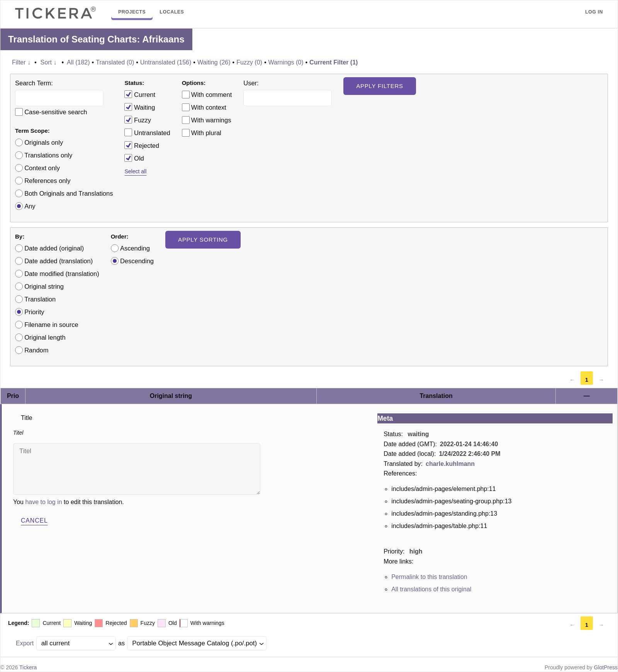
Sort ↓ (49, 62)
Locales (172, 12)
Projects (132, 12)
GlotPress (606, 667)
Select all (135, 171)
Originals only (44, 142)
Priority (34, 312)
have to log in (43, 502)
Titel (137, 469)
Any (30, 206)
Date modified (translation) (62, 274)
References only (47, 181)
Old (134, 158)
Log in (594, 12)
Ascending (135, 248)
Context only (42, 168)
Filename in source (51, 325)
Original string (44, 286)
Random (36, 350)
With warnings (211, 120)
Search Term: (34, 83)
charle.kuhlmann (450, 464)
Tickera (28, 667)
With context (209, 107)
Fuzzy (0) (249, 62)
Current (140, 94)
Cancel (34, 521)
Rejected (142, 145)
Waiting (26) (214, 62)
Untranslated (147, 132)
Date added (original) (54, 248)
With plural (206, 133)
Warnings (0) (286, 62)
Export (25, 643)
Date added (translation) (59, 261)
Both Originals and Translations (69, 193)
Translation (40, 299)
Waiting (140, 107)
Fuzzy (138, 120)
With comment (211, 95)
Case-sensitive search (56, 112)
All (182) (78, 62)
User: (251, 83)
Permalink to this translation (429, 577)
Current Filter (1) (334, 62)
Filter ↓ (21, 62)
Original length (45, 337)
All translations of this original (431, 589)
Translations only (48, 155)
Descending (137, 261)
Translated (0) (115, 62)
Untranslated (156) (166, 62)
